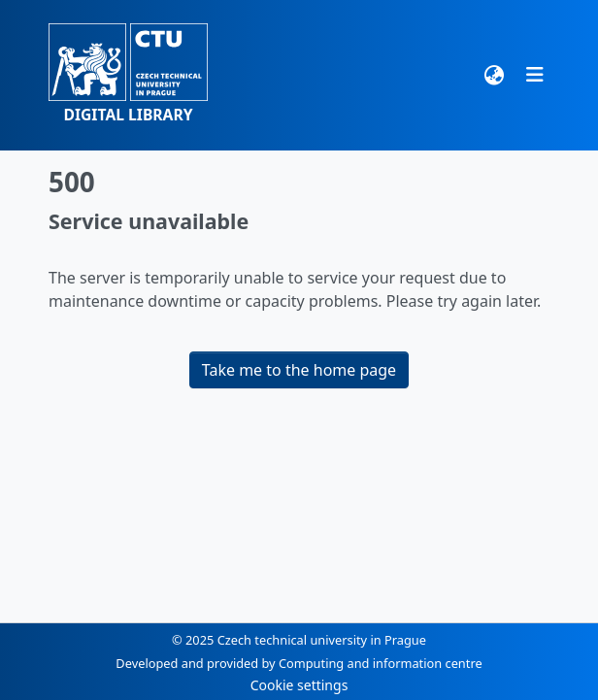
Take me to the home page (299, 370)
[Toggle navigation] (535, 75)
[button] (128, 75)
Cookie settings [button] (299, 685)
